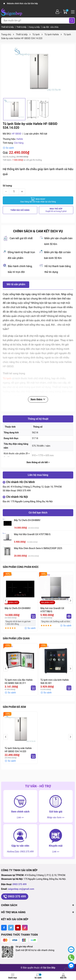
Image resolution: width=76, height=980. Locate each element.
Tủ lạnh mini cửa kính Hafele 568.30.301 (55, 681)
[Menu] (72, 12)
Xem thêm (38, 399)
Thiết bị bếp (22, 27)
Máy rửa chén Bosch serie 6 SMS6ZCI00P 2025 (38, 548)
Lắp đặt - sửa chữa (50, 27)
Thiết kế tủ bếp (8, 27)
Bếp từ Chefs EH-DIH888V (27, 520)
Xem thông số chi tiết (38, 462)
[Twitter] (11, 928)
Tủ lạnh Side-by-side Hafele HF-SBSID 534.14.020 (18, 750)
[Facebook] (4, 928)
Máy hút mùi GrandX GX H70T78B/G (32, 534)
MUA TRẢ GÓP (56, 210)
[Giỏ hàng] (66, 12)
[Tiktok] (25, 928)
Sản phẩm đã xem (14, 707)
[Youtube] (18, 928)
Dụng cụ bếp (35, 27)
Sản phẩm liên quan (16, 638)
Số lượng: (8, 186)
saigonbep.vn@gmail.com (21, 889)
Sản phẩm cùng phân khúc (21, 567)
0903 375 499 (24, 491)
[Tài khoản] (57, 12)
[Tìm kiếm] (72, 21)
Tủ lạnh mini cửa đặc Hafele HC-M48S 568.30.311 (19, 681)
